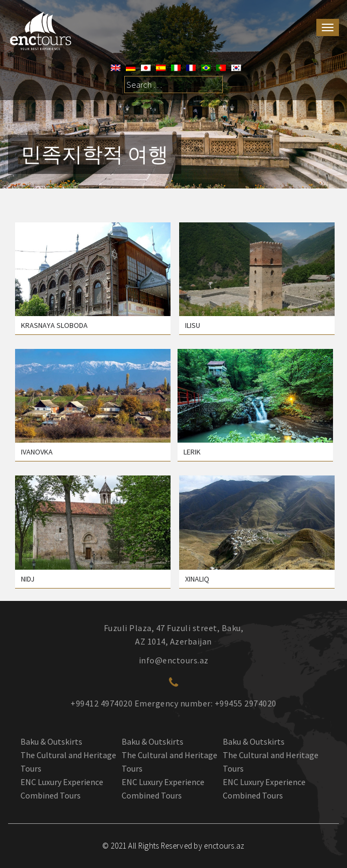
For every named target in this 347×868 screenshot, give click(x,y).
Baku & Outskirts (51, 741)
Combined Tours (51, 795)
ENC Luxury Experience (62, 782)
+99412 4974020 (101, 703)
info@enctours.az (174, 660)
